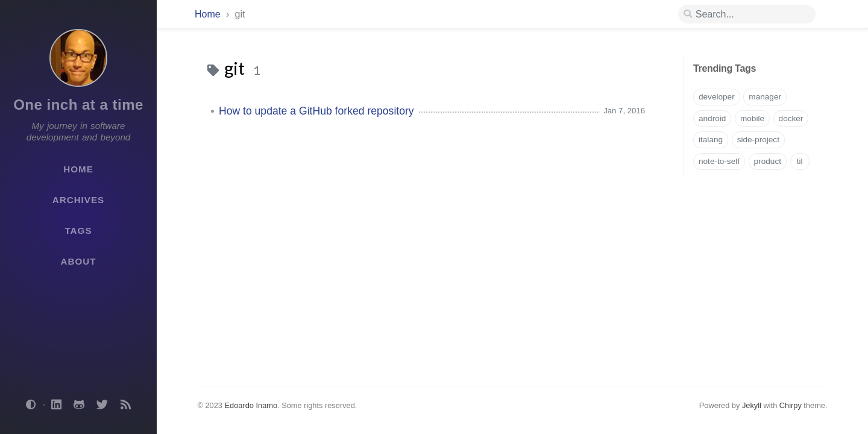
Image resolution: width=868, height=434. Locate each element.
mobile (752, 118)
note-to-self (719, 161)
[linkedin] (56, 405)
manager (765, 97)
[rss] (125, 405)
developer (717, 97)
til (800, 161)
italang (711, 140)
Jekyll (752, 405)
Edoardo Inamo (251, 405)
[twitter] (102, 405)
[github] (79, 405)
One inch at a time (78, 105)
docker (791, 118)
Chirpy (791, 405)
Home (208, 14)
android (712, 118)
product (768, 161)
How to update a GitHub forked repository (316, 111)
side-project (758, 140)
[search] (747, 14)
